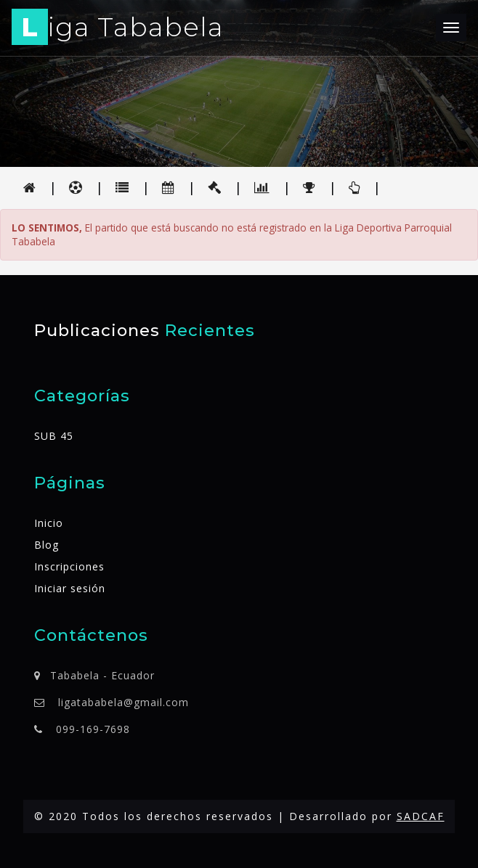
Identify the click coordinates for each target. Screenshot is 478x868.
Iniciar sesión (70, 588)
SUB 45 (54, 436)
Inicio (49, 523)
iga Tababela (118, 29)
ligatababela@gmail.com (123, 702)
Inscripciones (69, 566)
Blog (46, 545)
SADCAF (421, 816)
